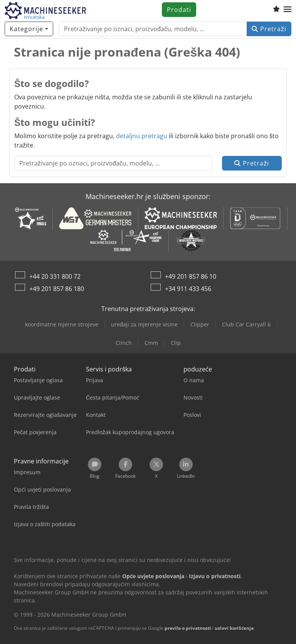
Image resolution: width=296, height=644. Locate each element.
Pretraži (269, 29)
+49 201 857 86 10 (191, 276)
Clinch (124, 343)
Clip (176, 343)
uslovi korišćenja (234, 628)
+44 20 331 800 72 (55, 276)
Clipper (200, 324)
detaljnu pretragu (142, 136)
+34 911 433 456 (188, 289)
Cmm (151, 343)
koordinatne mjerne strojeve (62, 324)
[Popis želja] (276, 10)
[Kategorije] (29, 29)
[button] (288, 10)
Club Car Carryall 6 (246, 324)
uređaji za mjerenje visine (144, 324)
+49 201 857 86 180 (57, 289)
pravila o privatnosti (188, 628)
